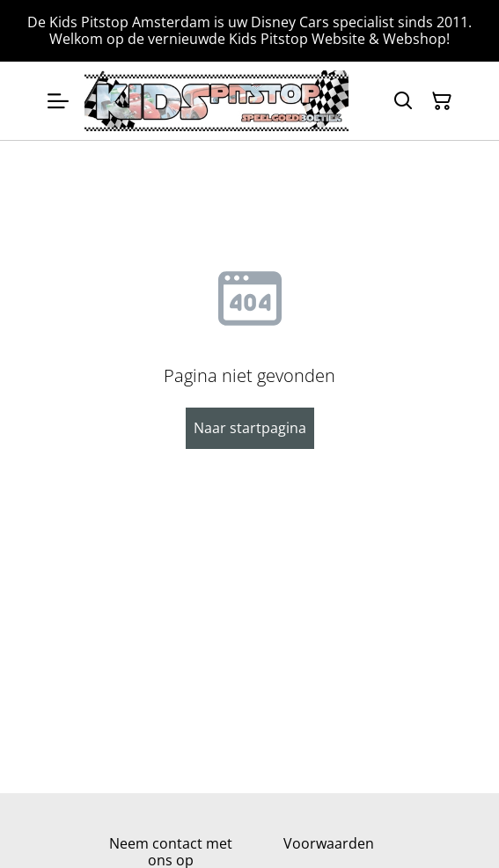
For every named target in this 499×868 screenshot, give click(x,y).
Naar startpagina (250, 428)
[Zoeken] (403, 101)
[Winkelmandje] (442, 101)
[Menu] (58, 101)
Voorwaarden (329, 843)
